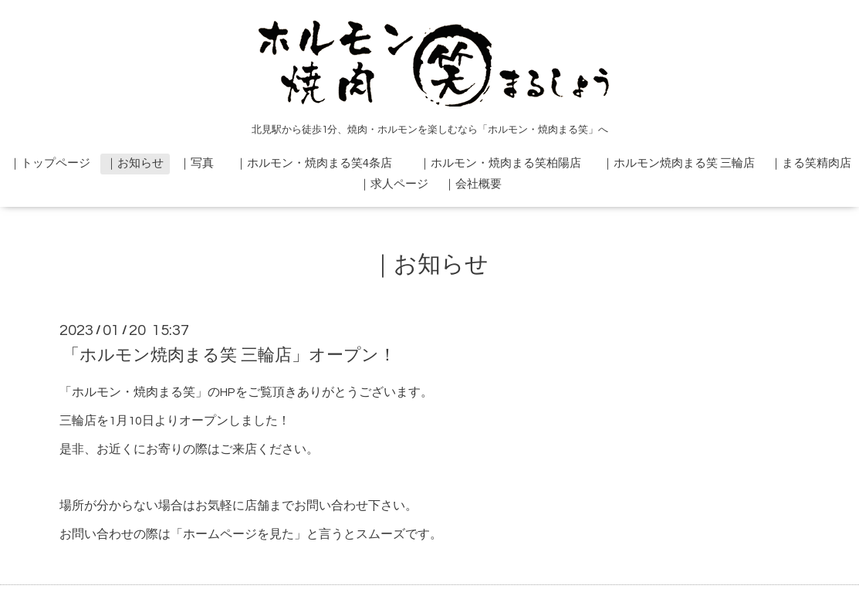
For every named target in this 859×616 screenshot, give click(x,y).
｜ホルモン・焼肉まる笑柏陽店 (506, 163)
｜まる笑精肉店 (811, 163)
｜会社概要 (473, 184)
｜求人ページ (394, 184)
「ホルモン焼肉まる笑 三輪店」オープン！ (229, 355)
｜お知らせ (135, 163)
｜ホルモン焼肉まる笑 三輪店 (678, 163)
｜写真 (196, 163)
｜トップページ (50, 163)
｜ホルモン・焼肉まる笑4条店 (320, 163)
